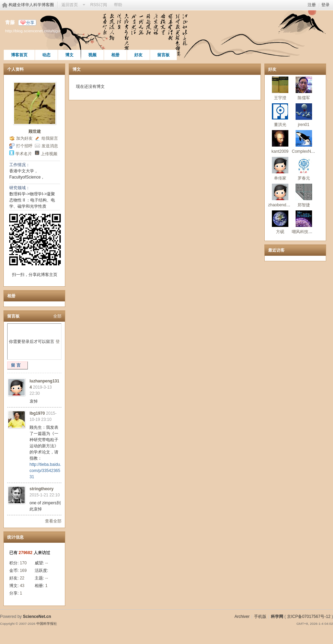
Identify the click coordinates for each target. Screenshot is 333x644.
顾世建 (35, 131)
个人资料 (15, 69)
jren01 (304, 125)
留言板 (163, 55)
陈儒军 (304, 98)
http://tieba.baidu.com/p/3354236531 (45, 471)
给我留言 (50, 138)
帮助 (118, 5)
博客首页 (19, 55)
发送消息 (50, 146)
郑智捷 (304, 205)
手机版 (260, 617)
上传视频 (49, 154)
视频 (92, 55)
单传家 (280, 178)
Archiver (242, 617)
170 (23, 563)
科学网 (277, 617)
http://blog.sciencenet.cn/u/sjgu (32, 31)
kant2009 (280, 151)
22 (22, 578)
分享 (30, 23)
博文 (69, 55)
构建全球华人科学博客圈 (31, 5)
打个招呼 (24, 146)
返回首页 (70, 5)
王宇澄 (280, 98)
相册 (115, 55)
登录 (325, 5)
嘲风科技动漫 (304, 232)
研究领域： (20, 188)
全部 (57, 316)
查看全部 (53, 521)
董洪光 (280, 125)
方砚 (280, 232)
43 (22, 586)
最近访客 (276, 250)
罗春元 (304, 178)
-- (47, 563)
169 (23, 571)
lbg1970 (37, 413)
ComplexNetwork (307, 151)
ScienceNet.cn (37, 617)
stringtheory (42, 489)
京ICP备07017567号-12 (309, 617)
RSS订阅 (99, 5)
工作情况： (20, 165)
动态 (46, 55)
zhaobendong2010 (285, 205)
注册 (312, 5)
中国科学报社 (47, 624)
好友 (138, 55)
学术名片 (24, 154)
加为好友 (24, 138)
